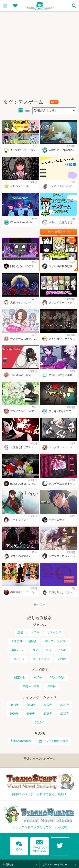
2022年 (48, 705)
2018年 (48, 714)
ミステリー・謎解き (24, 641)
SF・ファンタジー (56, 641)
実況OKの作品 (22, 741)
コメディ (19, 659)
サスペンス (54, 633)
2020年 (14, 714)
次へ (43, 604)
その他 (61, 659)
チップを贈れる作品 (56, 741)
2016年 (39, 723)
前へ (36, 604)
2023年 (31, 705)
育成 (35, 650)
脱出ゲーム (18, 650)
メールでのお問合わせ (39, 845)
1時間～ (52, 686)
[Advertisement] (38, 53)
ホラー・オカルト (57, 650)
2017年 (65, 714)
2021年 (65, 705)
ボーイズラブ (41, 659)
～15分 (38, 678)
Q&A (19, 845)
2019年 (31, 714)
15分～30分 (57, 678)
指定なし (20, 678)
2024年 (14, 705)
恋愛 (20, 633)
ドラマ (35, 633)
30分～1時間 (30, 686)
